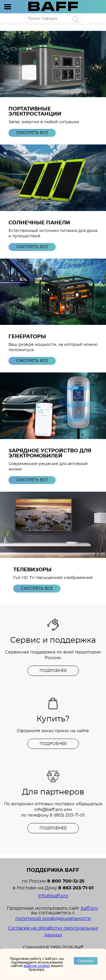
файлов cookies (37, 966)
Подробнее (53, 671)
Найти (76, 19)
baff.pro (89, 908)
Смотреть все (32, 133)
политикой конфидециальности (53, 919)
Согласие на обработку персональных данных (53, 932)
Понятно (86, 961)
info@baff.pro (48, 810)
